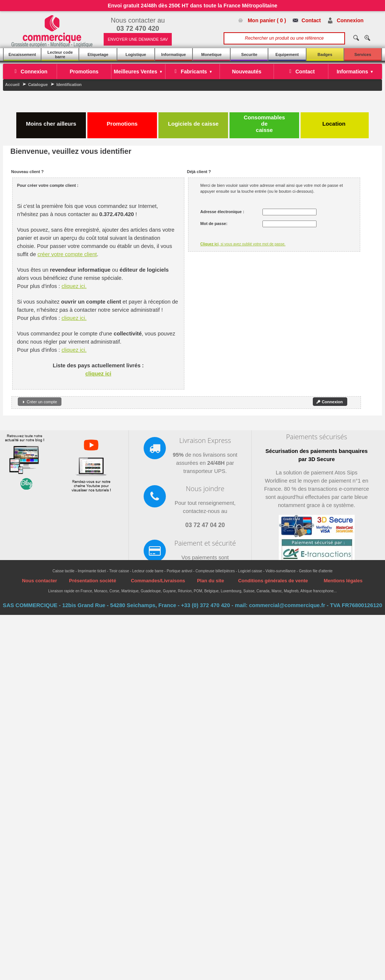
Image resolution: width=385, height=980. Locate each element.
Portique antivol (179, 571)
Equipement (287, 54)
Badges (325, 54)
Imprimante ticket (92, 571)
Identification (69, 85)
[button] (40, 402)
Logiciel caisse (250, 571)
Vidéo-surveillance (281, 571)
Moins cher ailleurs (51, 120)
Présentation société (92, 581)
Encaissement (22, 54)
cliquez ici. (74, 286)
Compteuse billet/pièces (215, 571)
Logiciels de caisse (193, 120)
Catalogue (38, 85)
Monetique (212, 54)
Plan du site (210, 581)
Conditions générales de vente (273, 581)
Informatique (174, 54)
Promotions (122, 120)
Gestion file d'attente (316, 571)
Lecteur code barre (60, 54)
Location (335, 120)
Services (363, 54)
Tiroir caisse (119, 571)
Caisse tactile (63, 571)
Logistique (136, 54)
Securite (249, 54)
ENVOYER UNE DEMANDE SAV (138, 39)
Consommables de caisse (264, 124)
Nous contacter (39, 581)
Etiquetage (98, 54)
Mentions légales (343, 581)
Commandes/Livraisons (158, 581)
